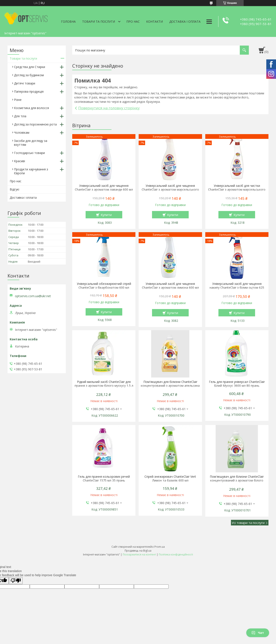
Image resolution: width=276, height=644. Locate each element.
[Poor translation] (16, 581)
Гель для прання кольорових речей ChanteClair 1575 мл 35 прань (104, 479)
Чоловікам (22, 132)
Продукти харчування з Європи (31, 171)
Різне (18, 100)
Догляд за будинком (29, 75)
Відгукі (14, 189)
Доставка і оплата (185, 21)
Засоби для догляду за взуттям (31, 143)
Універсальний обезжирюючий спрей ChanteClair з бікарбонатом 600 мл (104, 286)
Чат (258, 633)
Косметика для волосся (31, 108)
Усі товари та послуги (248, 523)
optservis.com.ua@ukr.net (33, 296)
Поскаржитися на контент (139, 554)
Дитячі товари (25, 83)
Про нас (133, 21)
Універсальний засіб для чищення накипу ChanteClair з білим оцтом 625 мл (237, 288)
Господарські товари (29, 153)
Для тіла (20, 116)
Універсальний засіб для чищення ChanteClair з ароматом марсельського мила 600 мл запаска (170, 190)
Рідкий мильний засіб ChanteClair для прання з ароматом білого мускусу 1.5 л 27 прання (104, 386)
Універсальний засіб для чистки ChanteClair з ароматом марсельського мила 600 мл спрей (237, 190)
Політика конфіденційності (176, 554)
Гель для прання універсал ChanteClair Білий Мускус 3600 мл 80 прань (237, 384)
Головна (68, 21)
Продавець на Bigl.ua (138, 551)
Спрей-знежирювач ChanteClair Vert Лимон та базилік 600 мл (170, 479)
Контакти (154, 21)
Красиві (20, 161)
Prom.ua (160, 547)
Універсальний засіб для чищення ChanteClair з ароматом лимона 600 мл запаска (170, 288)
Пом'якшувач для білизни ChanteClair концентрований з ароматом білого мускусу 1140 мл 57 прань (237, 481)
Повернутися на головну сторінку (109, 108)
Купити (106, 215)
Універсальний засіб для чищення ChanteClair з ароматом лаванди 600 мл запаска (104, 190)
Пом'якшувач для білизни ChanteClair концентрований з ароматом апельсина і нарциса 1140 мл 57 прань (170, 386)
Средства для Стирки (30, 67)
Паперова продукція (29, 91)
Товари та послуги (99, 21)
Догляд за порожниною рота (35, 124)
